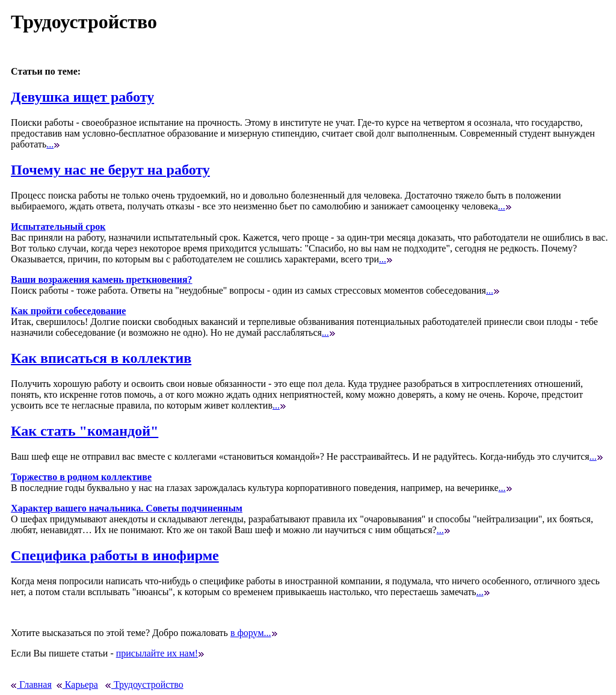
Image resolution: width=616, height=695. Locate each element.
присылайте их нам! (160, 653)
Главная (31, 684)
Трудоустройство (144, 684)
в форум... (254, 633)
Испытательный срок (58, 227)
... (53, 144)
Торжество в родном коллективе (81, 477)
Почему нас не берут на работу (110, 170)
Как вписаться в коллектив (101, 358)
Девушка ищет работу (82, 97)
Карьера (77, 684)
